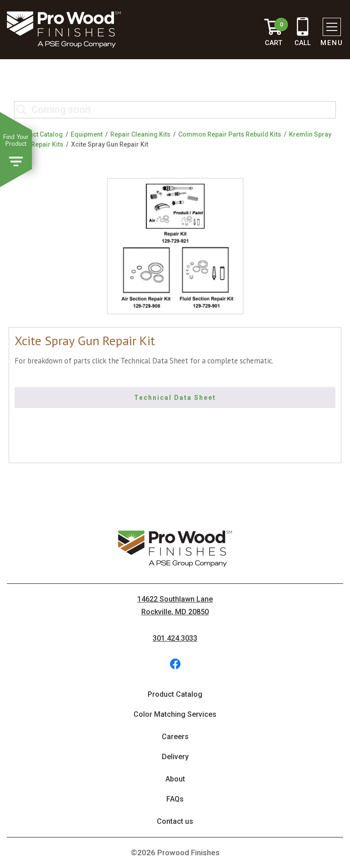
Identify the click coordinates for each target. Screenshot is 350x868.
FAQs (175, 799)
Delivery (175, 757)
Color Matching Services (175, 714)
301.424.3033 (175, 638)
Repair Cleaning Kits (140, 134)
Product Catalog (39, 134)
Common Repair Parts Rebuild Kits (230, 134)
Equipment (87, 134)
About (175, 779)
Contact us (175, 821)
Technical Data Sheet (175, 398)
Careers (175, 737)
